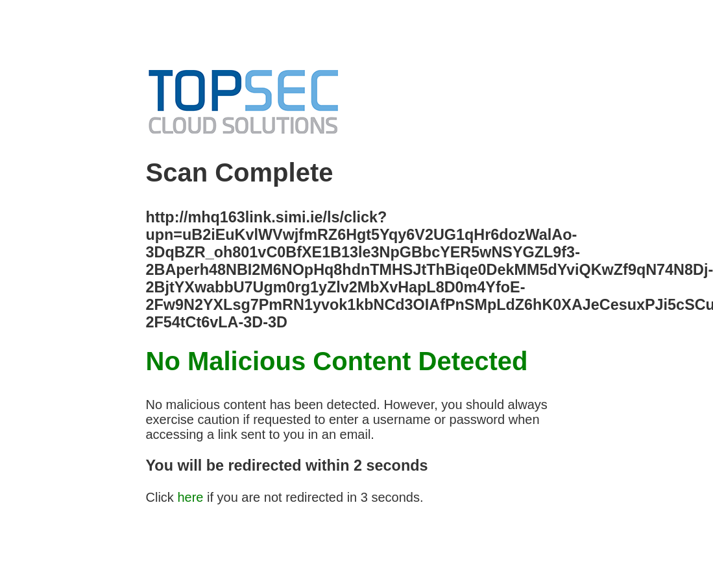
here (190, 497)
